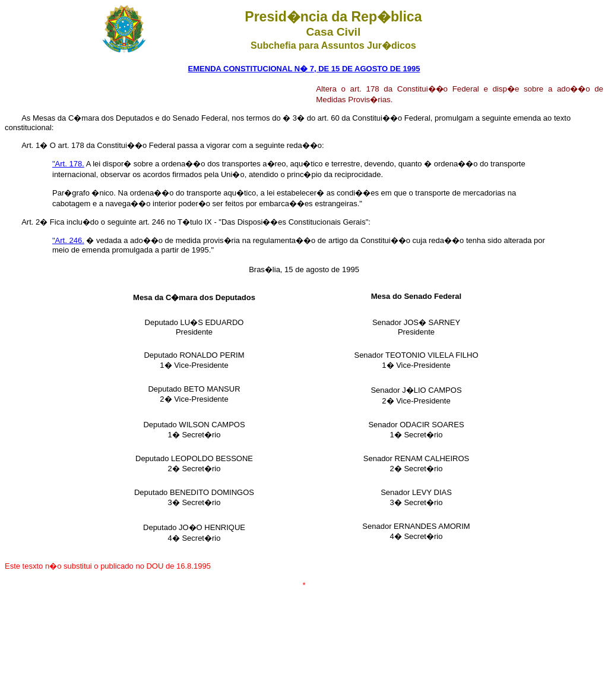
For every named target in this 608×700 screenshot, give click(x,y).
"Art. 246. (68, 240)
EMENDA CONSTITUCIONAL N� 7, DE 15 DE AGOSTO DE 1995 (304, 69)
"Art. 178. (68, 164)
